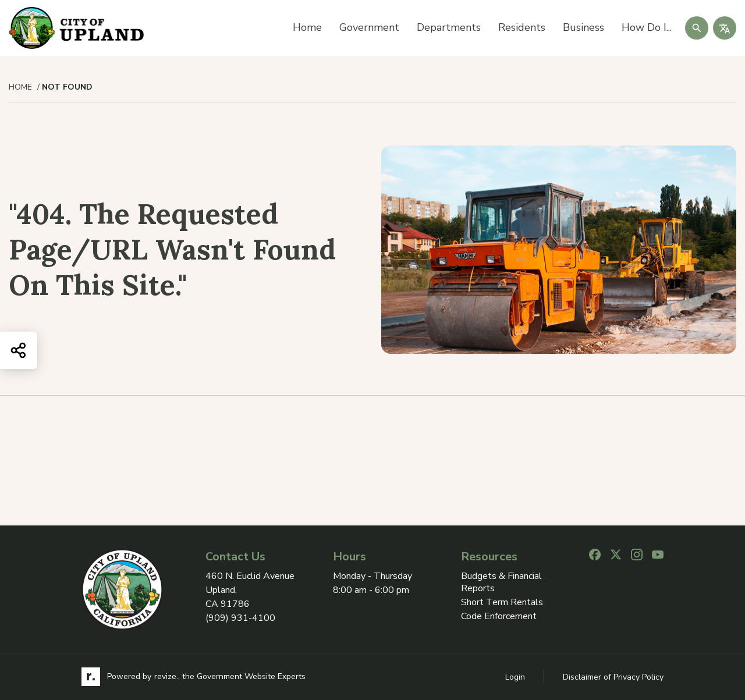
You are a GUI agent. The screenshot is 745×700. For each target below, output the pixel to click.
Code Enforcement (499, 617)
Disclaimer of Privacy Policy (613, 677)
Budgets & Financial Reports (501, 582)
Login (515, 677)
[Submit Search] (697, 28)
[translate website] (725, 28)
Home (307, 27)
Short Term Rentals (502, 603)
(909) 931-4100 (240, 618)
